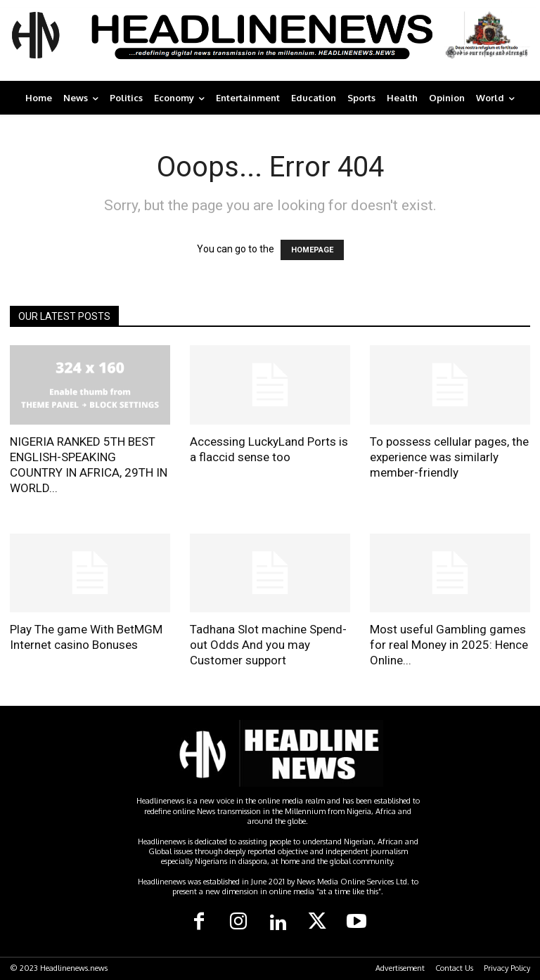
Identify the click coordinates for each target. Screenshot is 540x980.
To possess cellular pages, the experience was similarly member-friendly (449, 457)
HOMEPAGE (312, 250)
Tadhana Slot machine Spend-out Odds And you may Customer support (268, 645)
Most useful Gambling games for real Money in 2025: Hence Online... (449, 645)
